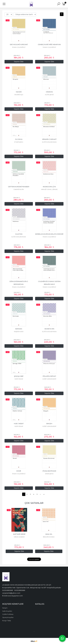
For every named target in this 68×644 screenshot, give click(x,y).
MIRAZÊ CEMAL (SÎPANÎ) (49, 189)
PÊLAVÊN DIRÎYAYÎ (49, 376)
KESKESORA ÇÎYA (49, 187)
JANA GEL (49, 534)
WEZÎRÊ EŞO (19, 95)
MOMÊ (19, 471)
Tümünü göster (34, 559)
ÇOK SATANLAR (34, 503)
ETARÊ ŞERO (19, 142)
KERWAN (19, 329)
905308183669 (8, 590)
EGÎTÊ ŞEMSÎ (49, 95)
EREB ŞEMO (49, 474)
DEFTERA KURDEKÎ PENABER (19, 187)
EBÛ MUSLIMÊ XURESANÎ (19, 45)
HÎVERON (49, 92)
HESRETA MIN (49, 329)
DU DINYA (19, 139)
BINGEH (49, 424)
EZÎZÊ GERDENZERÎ (49, 379)
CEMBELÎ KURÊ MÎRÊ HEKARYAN (49, 45)
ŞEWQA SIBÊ (19, 376)
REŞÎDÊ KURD (19, 332)
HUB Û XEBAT (19, 424)
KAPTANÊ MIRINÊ (19, 534)
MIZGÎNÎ (19, 92)
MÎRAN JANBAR (19, 537)
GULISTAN (19, 234)
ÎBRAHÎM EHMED (49, 537)
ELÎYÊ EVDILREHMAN (49, 142)
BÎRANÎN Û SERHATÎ (49, 139)
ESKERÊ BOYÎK (19, 189)
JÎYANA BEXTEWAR (49, 471)
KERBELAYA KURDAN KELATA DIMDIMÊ (49, 234)
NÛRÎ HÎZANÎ (19, 379)
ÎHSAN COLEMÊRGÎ (19, 47)
